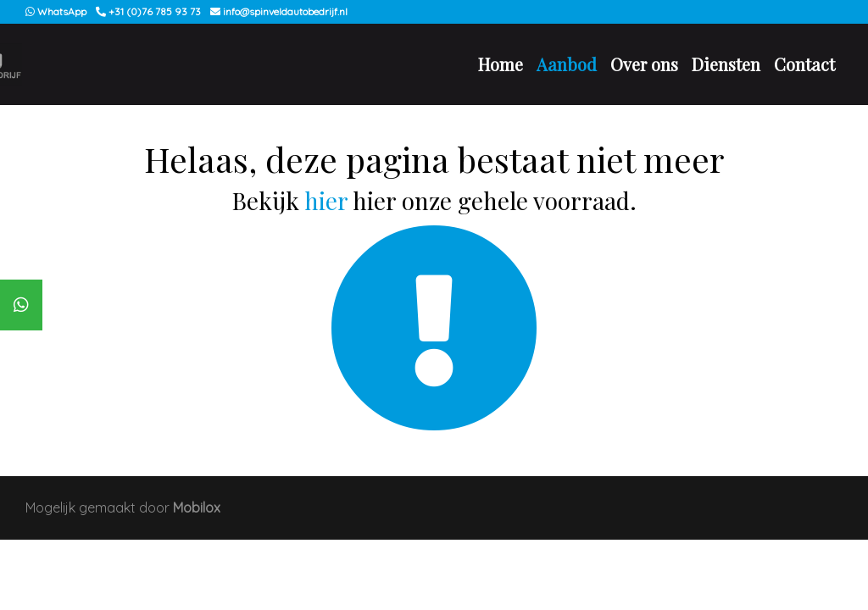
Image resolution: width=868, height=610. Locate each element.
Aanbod (567, 64)
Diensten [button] (726, 64)
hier (326, 200)
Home (501, 64)
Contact (804, 64)
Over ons (644, 64)
